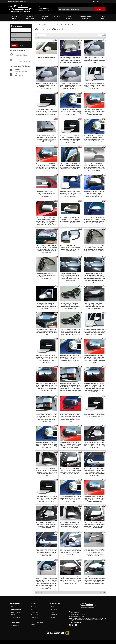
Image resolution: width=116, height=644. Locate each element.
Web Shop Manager (73, 642)
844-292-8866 (75, 612)
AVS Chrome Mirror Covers (47, 57)
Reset (21, 45)
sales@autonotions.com (78, 617)
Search (14, 45)
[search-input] (76, 9)
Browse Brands (15, 625)
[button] (81, 9)
